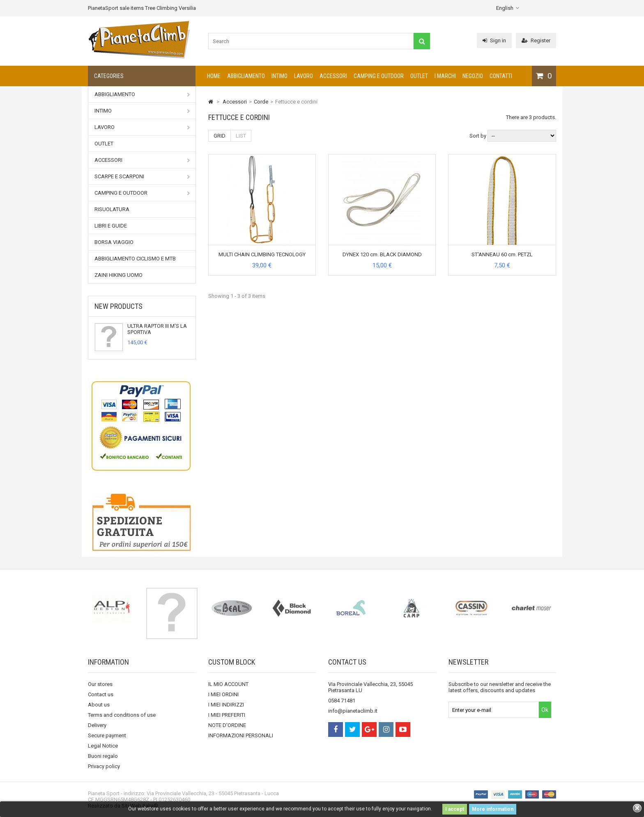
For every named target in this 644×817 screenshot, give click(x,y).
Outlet (419, 76)
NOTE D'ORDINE (227, 725)
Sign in (494, 40)
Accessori (333, 76)
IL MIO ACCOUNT (228, 684)
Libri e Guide (111, 226)
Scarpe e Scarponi (142, 177)
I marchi (445, 76)
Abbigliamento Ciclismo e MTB (135, 259)
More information (493, 809)
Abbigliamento (246, 76)
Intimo (279, 76)
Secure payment (107, 735)
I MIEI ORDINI (223, 694)
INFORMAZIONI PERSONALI (241, 735)
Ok (545, 710)
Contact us (101, 694)
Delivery (97, 725)
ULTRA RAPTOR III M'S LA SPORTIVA (157, 329)
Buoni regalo (103, 756)
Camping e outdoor (379, 76)
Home (214, 76)
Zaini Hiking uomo (118, 275)
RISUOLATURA (112, 209)
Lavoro (304, 76)
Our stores (100, 684)
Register (536, 40)
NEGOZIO (473, 76)
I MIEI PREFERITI (227, 715)
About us (99, 705)
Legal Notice (103, 746)
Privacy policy (104, 766)
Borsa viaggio (114, 242)
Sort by (478, 136)
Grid (220, 136)
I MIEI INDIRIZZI (226, 705)
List (241, 136)
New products (118, 306)
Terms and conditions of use (122, 715)
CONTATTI (501, 76)
